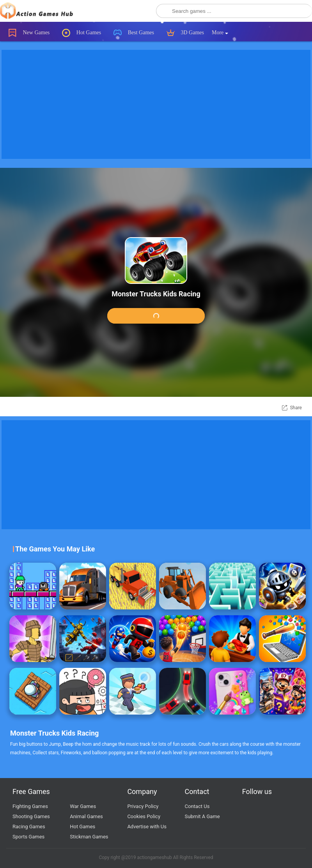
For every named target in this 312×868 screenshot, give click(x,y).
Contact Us (197, 806)
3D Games (185, 33)
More (220, 33)
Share (296, 408)
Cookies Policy (144, 816)
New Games (29, 33)
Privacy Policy (143, 806)
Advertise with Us (147, 827)
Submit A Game (202, 816)
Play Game (156, 316)
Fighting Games (30, 806)
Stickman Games (89, 837)
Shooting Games (31, 816)
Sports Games (28, 837)
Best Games (134, 33)
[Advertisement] (156, 104)
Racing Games (29, 827)
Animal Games (86, 816)
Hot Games (82, 33)
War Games (83, 806)
